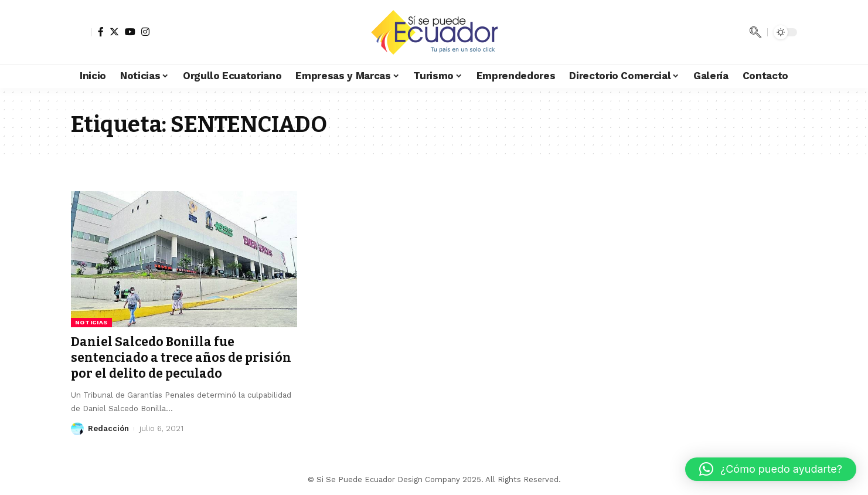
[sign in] (81, 32)
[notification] (738, 32)
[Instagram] (145, 32)
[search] (755, 32)
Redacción (108, 428)
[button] (771, 469)
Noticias (92, 322)
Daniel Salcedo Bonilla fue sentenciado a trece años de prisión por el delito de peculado (181, 358)
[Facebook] (101, 32)
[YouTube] (130, 32)
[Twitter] (114, 32)
